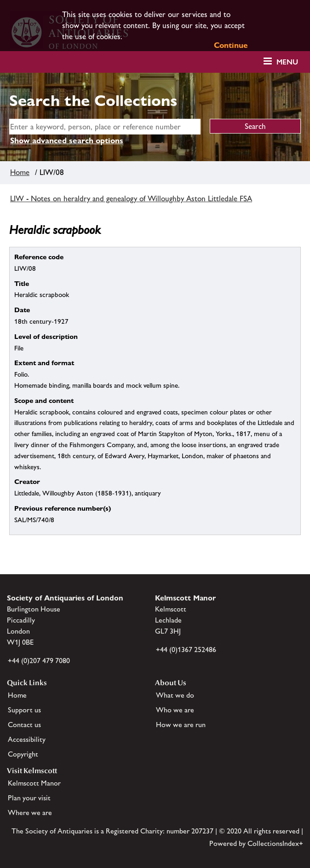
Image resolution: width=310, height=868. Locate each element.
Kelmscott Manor (34, 783)
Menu (287, 62)
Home (20, 172)
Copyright (23, 754)
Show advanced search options (67, 140)
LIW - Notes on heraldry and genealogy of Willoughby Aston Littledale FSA (131, 198)
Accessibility (27, 739)
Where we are (30, 813)
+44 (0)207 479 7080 (39, 661)
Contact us (24, 725)
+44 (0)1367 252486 (186, 650)
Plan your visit (29, 798)
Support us (24, 710)
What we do (175, 695)
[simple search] (105, 127)
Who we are (175, 710)
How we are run (181, 725)
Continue (231, 45)
